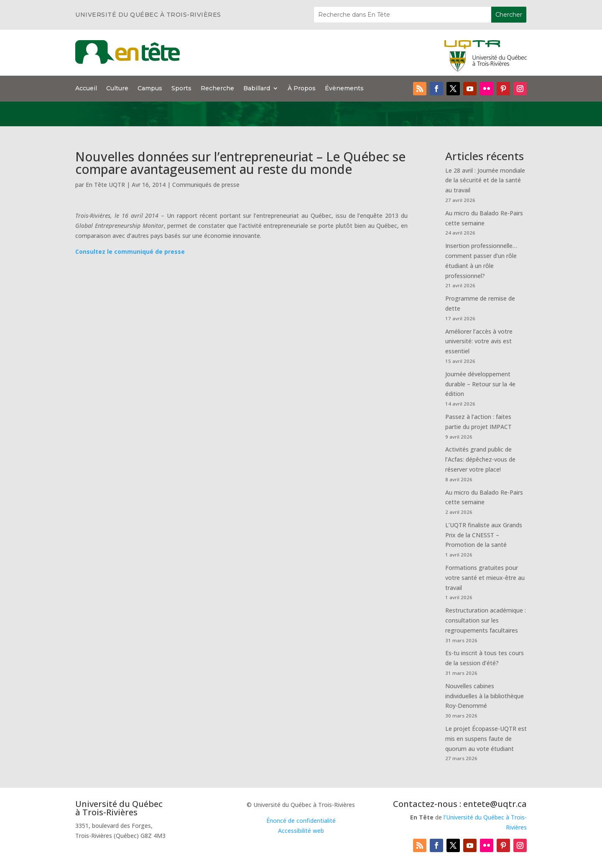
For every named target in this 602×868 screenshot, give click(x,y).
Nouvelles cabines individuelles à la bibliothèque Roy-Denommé (485, 696)
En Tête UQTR (105, 185)
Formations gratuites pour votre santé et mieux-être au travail (485, 578)
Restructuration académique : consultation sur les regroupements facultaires (486, 620)
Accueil (86, 89)
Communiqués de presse (206, 185)
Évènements (344, 89)
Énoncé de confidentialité (301, 821)
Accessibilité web (301, 831)
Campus (150, 89)
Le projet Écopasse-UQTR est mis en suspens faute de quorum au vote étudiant (486, 739)
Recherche (217, 89)
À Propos (302, 89)
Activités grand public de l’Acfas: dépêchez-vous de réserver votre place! (480, 459)
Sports (181, 89)
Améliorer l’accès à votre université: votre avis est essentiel (479, 341)
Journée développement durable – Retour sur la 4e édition (480, 384)
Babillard (257, 89)
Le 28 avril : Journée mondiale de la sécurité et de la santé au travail (485, 180)
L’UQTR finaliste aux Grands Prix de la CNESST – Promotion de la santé (484, 535)
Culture (117, 89)
